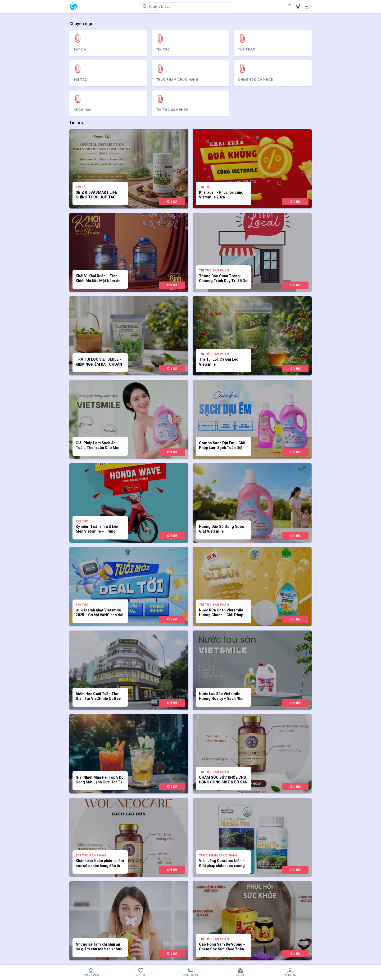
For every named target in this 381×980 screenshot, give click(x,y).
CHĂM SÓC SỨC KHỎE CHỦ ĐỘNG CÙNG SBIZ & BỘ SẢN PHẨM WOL (223, 780)
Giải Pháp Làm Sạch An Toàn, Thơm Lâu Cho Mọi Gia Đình (97, 446)
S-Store (141, 972)
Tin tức (205, 187)
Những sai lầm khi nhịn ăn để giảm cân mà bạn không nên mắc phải (99, 947)
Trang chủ (91, 972)
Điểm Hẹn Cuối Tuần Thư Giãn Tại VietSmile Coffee (98, 696)
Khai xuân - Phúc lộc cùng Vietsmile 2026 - (221, 195)
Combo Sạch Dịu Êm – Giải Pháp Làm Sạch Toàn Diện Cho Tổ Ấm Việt (222, 446)
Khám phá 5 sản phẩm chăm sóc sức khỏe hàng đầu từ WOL (100, 863)
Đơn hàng (190, 972)
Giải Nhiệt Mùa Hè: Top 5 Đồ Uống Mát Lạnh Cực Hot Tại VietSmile (100, 780)
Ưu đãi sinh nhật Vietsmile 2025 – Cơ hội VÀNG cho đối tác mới (99, 613)
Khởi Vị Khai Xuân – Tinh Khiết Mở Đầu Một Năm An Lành (98, 279)
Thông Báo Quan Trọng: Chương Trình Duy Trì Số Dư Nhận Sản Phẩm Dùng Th (223, 279)
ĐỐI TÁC (82, 187)
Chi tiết (172, 202)
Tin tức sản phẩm (214, 271)
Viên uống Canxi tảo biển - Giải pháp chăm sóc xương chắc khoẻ (222, 863)
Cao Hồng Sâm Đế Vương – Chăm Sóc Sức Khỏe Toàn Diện (222, 947)
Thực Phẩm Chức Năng (218, 856)
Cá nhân (290, 972)
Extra (240, 972)
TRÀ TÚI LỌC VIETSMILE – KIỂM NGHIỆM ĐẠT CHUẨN (99, 362)
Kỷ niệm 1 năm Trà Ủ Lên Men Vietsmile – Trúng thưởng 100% (97, 529)
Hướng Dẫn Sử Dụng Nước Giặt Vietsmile (221, 529)
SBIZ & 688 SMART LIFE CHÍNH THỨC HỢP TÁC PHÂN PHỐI (96, 195)
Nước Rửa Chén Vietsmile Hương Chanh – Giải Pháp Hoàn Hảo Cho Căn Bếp (221, 613)
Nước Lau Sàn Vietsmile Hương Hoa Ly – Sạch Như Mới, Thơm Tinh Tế (221, 697)
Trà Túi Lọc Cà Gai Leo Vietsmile (219, 362)
